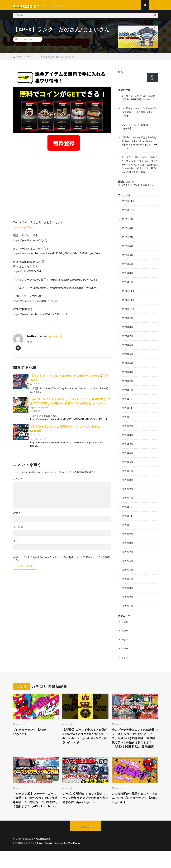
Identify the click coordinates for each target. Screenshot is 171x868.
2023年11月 (128, 413)
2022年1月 (127, 610)
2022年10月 (128, 529)
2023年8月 (127, 440)
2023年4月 (127, 476)
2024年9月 (127, 323)
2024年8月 (127, 332)
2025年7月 (127, 242)
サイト (17, 543)
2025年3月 (127, 278)
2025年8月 (127, 233)
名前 (17, 515)
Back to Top (86, 844)
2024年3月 (127, 377)
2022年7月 (127, 556)
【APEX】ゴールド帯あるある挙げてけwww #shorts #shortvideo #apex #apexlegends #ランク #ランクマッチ (85, 743)
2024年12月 (128, 296)
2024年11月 (128, 305)
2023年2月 (127, 494)
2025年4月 (127, 269)
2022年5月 (127, 574)
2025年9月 (127, 224)
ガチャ (125, 644)
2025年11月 (128, 206)
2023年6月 (127, 458)
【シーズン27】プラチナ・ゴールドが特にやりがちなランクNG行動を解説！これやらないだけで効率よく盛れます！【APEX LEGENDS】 (36, 814)
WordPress (75, 860)
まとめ (125, 626)
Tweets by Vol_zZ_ (24, 229)
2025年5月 (127, 260)
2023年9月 (127, 431)
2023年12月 (128, 404)
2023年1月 (127, 502)
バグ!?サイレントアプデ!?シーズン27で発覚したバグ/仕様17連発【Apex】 (139, 114)
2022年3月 (127, 592)
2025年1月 (127, 287)
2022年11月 (128, 520)
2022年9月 (127, 538)
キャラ (125, 653)
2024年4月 (127, 368)
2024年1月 (127, 395)
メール (18, 529)
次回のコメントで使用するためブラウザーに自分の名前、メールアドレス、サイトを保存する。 (61, 560)
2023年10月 (128, 422)
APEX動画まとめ (43, 856)
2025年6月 (127, 251)
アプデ (125, 635)
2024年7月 (127, 341)
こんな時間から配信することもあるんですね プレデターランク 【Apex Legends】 (135, 809)
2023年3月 (127, 485)
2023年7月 (127, 449)
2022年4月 (127, 583)
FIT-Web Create (44, 860)
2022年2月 (127, 601)
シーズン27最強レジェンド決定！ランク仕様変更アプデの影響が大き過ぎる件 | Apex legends (85, 812)
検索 (121, 74)
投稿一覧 (54, 339)
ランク (36, 41)
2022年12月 (128, 511)
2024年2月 (127, 386)
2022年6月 (127, 565)
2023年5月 (127, 467)
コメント (18, 480)
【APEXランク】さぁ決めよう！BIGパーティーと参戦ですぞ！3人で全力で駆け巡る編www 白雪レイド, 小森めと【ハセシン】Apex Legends (70, 405)
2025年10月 (128, 215)
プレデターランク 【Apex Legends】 (31, 736)
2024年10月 (128, 314)
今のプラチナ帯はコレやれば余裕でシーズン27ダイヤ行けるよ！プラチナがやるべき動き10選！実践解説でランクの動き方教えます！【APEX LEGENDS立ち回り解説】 (135, 746)
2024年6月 (127, 350)
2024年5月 (127, 359)
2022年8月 (127, 547)
